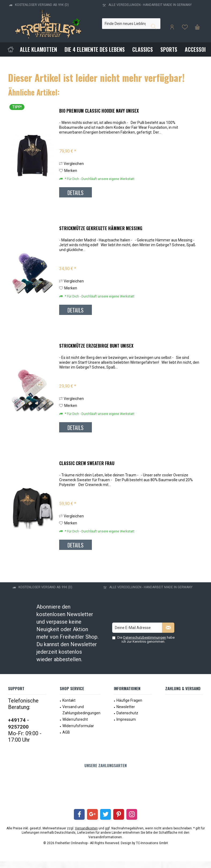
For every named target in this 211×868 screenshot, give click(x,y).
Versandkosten (86, 828)
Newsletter (126, 707)
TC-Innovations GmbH (152, 843)
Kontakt (69, 700)
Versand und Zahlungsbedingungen (81, 710)
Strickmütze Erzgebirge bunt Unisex (96, 346)
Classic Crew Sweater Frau (87, 464)
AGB (66, 732)
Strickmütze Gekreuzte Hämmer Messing (101, 229)
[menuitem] (197, 27)
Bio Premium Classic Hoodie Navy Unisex (99, 111)
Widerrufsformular (78, 726)
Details (76, 193)
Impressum (126, 719)
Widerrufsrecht (75, 719)
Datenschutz (127, 713)
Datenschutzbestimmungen (145, 637)
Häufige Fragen (129, 700)
